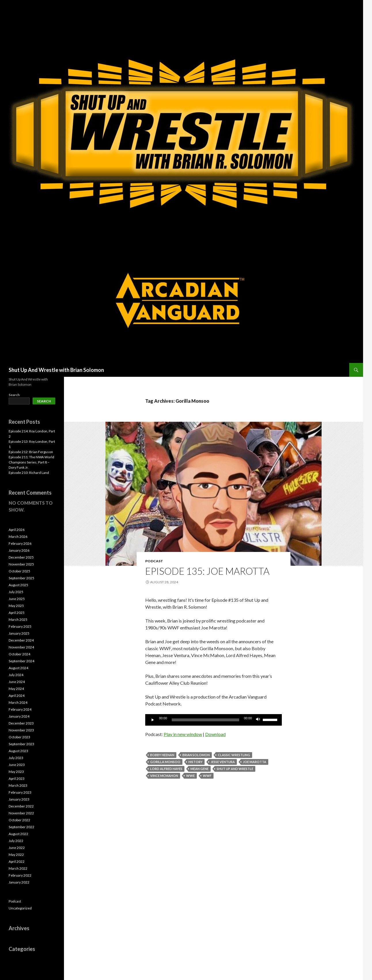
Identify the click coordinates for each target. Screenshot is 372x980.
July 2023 (16, 758)
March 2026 (18, 537)
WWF (207, 776)
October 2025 (19, 571)
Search (14, 395)
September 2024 (21, 661)
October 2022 (19, 820)
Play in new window (183, 734)
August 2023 (18, 751)
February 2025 (20, 626)
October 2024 (19, 654)
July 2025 (16, 592)
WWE (190, 776)
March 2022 (18, 868)
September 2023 (21, 744)
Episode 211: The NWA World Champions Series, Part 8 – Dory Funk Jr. (31, 462)
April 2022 (17, 861)
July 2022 (16, 841)
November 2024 (21, 647)
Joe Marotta (255, 762)
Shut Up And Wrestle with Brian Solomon (56, 370)
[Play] (153, 720)
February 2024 (20, 709)
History (196, 762)
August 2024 (18, 668)
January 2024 (19, 716)
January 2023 (19, 799)
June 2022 (17, 848)
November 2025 (21, 564)
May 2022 (16, 855)
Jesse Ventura (223, 762)
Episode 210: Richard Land (29, 473)
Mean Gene (200, 769)
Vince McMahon (164, 776)
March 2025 (18, 619)
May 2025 (16, 606)
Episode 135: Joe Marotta (207, 571)
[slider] (206, 720)
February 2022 (20, 875)
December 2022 (21, 806)
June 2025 (17, 599)
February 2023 (20, 792)
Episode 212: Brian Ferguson (31, 452)
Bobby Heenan (162, 755)
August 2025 (18, 585)
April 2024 (17, 696)
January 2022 (19, 882)
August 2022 (18, 834)
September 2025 (21, 578)
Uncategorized (20, 908)
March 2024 (18, 702)
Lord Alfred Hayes (166, 769)
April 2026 (17, 530)
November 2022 (21, 813)
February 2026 (20, 543)
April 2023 (17, 778)
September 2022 (21, 827)
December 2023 (21, 723)
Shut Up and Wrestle (235, 769)
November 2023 (21, 730)
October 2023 (19, 737)
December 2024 (21, 640)
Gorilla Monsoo (165, 762)
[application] (214, 720)
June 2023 (17, 765)
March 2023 (18, 785)
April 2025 (17, 613)
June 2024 (17, 682)
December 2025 (21, 557)
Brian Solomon (196, 755)
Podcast (154, 561)
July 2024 (16, 675)
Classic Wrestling (234, 755)
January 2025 (19, 633)
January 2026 (19, 550)
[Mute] (258, 720)
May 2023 (16, 772)
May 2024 (16, 689)
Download (215, 734)
